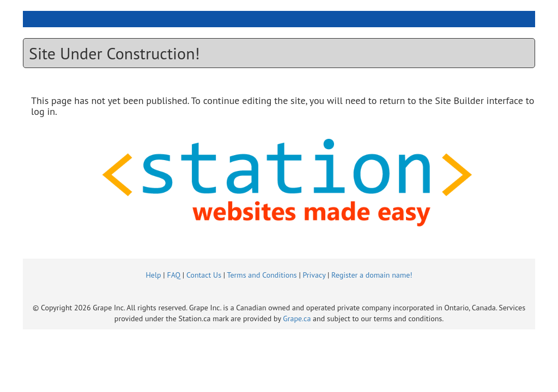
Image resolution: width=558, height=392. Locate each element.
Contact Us (204, 275)
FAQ (174, 275)
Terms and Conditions (262, 275)
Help (153, 275)
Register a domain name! (372, 275)
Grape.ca (297, 318)
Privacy (314, 275)
